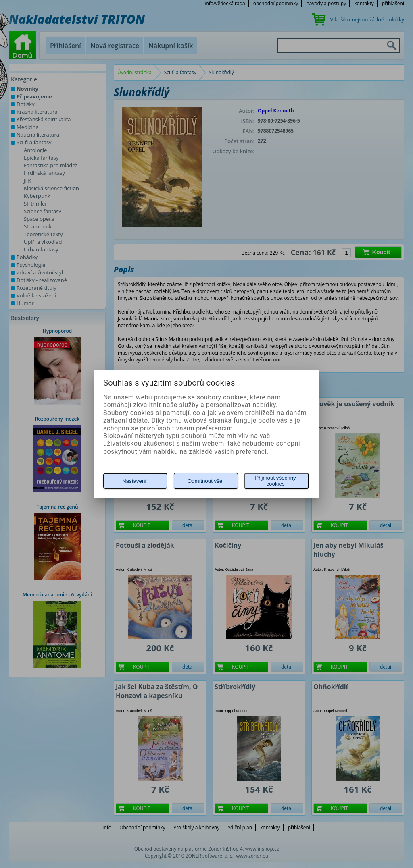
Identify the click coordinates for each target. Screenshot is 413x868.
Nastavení (134, 481)
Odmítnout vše (205, 481)
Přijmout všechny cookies (275, 481)
